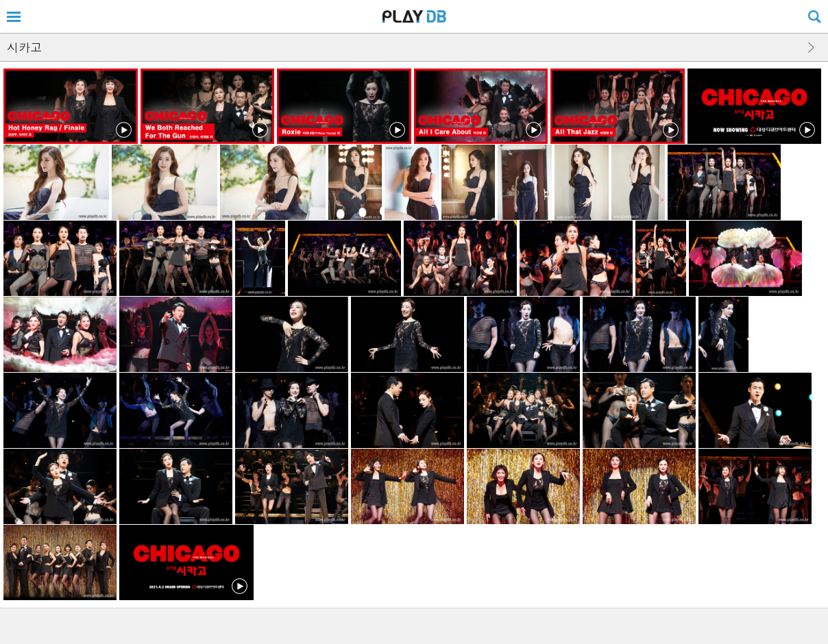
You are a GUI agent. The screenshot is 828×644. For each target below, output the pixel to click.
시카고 (24, 47)
